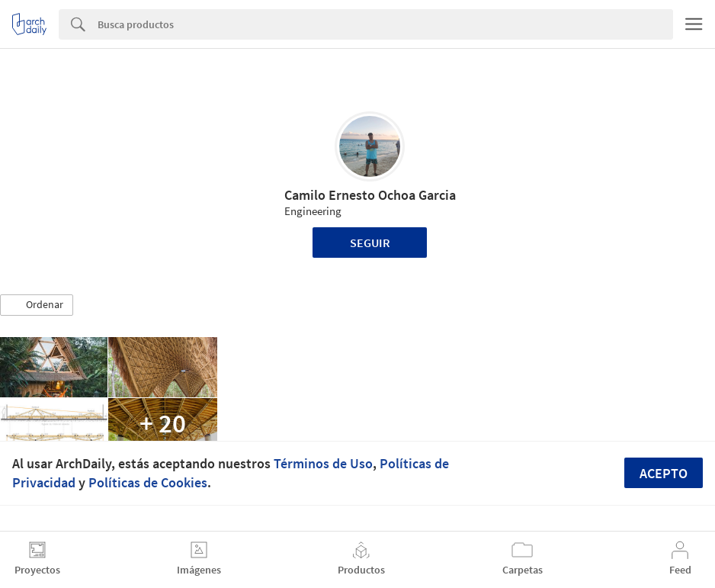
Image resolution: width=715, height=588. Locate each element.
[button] (37, 305)
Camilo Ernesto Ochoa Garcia (370, 195)
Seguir (370, 243)
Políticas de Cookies (148, 482)
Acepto (664, 473)
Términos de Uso (323, 463)
